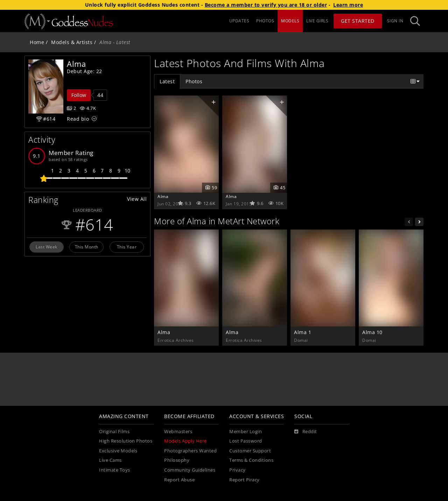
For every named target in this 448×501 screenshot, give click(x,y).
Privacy (237, 470)
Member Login (246, 432)
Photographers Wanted (190, 451)
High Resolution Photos (126, 441)
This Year (127, 247)
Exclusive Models (118, 451)
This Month (87, 247)
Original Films (114, 432)
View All (137, 199)
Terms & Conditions (251, 460)
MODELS (290, 21)
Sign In (395, 21)
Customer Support (250, 451)
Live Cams (110, 460)
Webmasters (178, 432)
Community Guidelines (190, 470)
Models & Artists (72, 42)
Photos (194, 81)
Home (37, 42)
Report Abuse (179, 480)
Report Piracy (244, 480)
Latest (167, 81)
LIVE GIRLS (317, 21)
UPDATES (239, 21)
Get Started (358, 21)
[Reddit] (306, 432)
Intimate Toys (115, 470)
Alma (163, 196)
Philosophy (177, 460)
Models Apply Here (185, 441)
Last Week (47, 247)
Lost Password (246, 441)
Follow (79, 95)
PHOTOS (265, 21)
